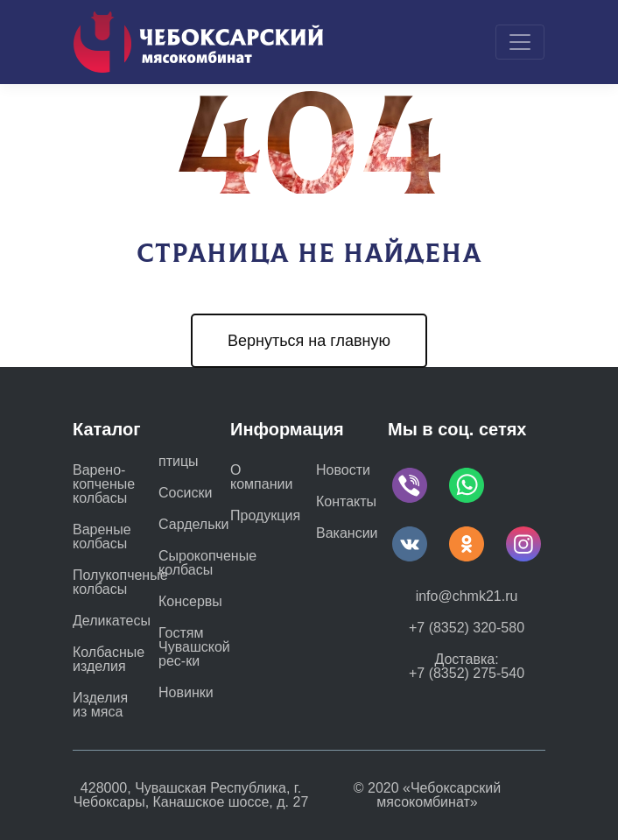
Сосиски (185, 493)
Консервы (190, 602)
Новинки (186, 693)
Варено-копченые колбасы (104, 484)
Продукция (265, 515)
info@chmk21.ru (467, 596)
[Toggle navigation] (520, 42)
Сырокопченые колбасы (207, 563)
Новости (343, 470)
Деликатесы (112, 621)
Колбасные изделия (109, 660)
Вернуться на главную (309, 341)
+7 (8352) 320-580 (467, 628)
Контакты (346, 501)
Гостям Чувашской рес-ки (194, 647)
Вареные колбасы (102, 537)
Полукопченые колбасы (120, 582)
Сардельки (193, 525)
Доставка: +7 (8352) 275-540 (467, 666)
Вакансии (347, 533)
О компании (261, 477)
